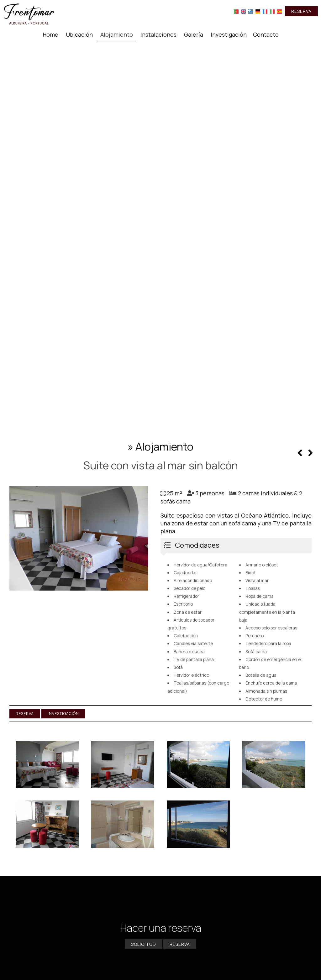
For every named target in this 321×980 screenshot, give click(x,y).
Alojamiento (117, 34)
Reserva (301, 11)
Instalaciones (158, 34)
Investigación (229, 34)
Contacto (266, 34)
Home (50, 34)
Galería (194, 34)
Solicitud (144, 944)
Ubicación (79, 34)
